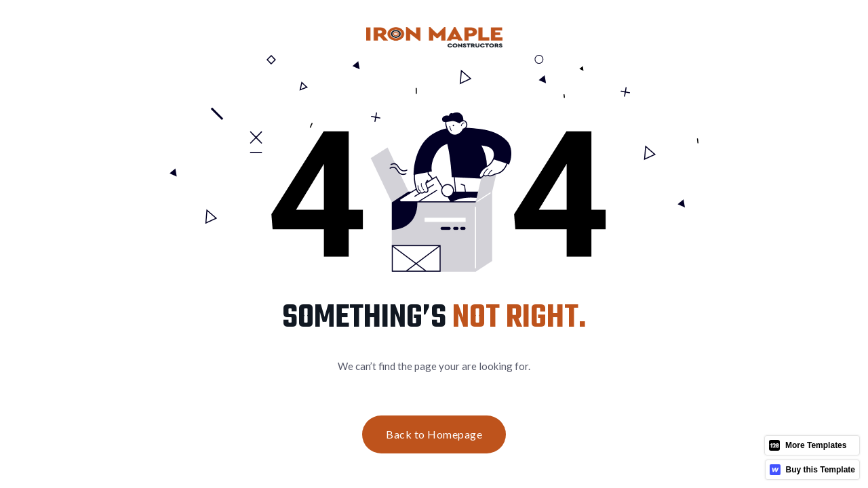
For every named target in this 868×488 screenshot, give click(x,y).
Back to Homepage (434, 434)
